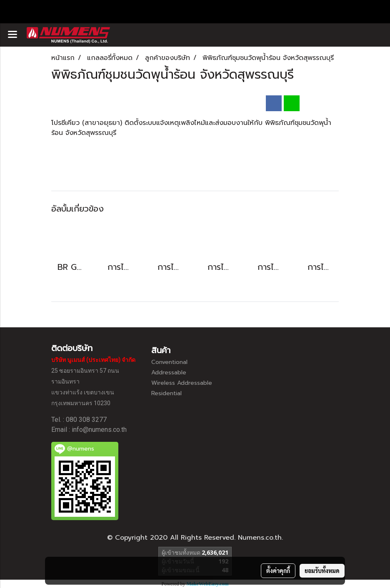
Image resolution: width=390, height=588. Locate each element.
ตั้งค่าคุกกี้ (278, 571)
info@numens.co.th (99, 430)
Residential (166, 393)
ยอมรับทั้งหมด (322, 571)
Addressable (169, 372)
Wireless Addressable (182, 383)
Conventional (169, 362)
